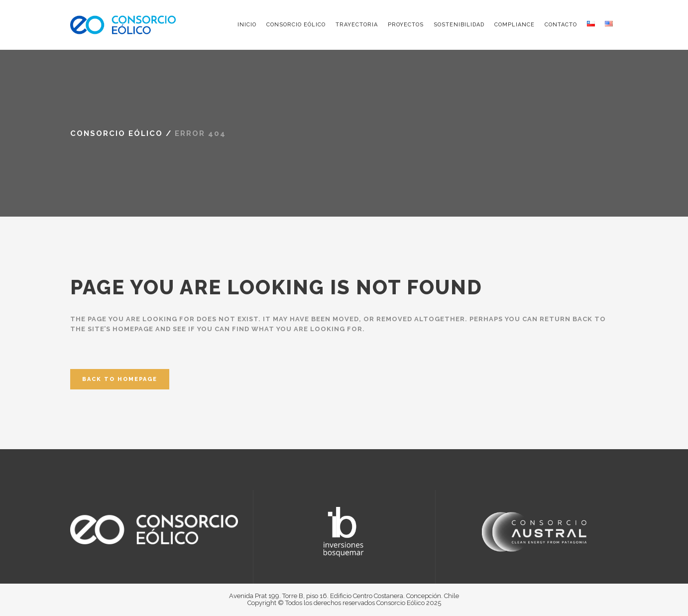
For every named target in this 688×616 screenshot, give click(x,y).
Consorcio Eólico (116, 133)
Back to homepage (120, 379)
